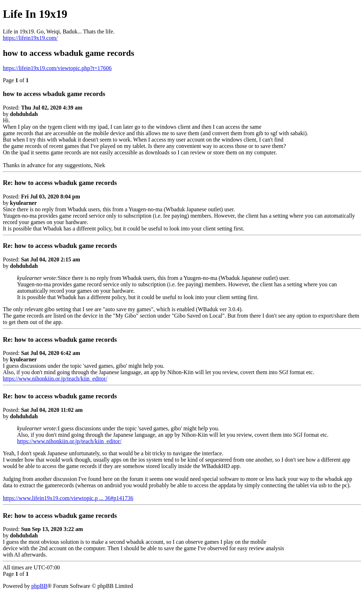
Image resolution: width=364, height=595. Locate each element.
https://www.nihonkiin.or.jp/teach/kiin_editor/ (55, 379)
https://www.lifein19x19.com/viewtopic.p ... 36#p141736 (68, 498)
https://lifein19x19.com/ (30, 38)
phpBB (39, 586)
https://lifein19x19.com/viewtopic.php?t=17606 (57, 68)
